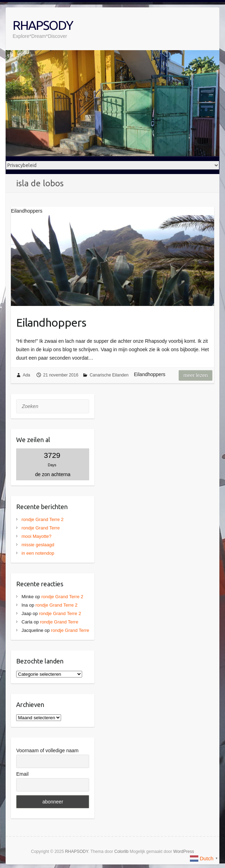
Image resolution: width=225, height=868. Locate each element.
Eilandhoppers (51, 322)
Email (22, 774)
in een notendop (38, 553)
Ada (27, 375)
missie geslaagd (38, 545)
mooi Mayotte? (36, 536)
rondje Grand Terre (41, 528)
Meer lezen (195, 375)
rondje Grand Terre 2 (42, 519)
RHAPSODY (43, 25)
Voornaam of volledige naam (47, 750)
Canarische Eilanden (109, 375)
